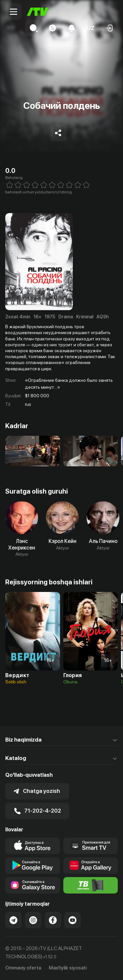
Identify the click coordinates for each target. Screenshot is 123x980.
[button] (91, 28)
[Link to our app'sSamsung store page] (33, 885)
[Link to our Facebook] (53, 920)
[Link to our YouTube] (72, 920)
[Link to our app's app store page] (33, 846)
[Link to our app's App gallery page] (91, 866)
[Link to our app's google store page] (33, 866)
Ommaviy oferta (23, 968)
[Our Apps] (91, 846)
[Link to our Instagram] (33, 920)
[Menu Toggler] (13, 12)
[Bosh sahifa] (38, 12)
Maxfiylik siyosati (68, 968)
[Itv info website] (91, 885)
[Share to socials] (58, 133)
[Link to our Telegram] (13, 920)
